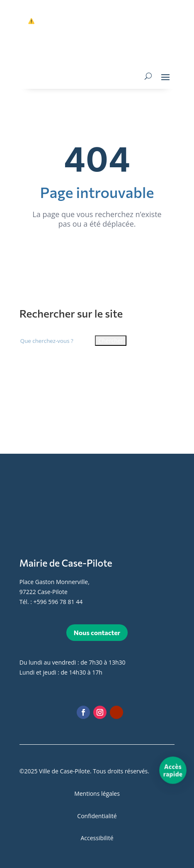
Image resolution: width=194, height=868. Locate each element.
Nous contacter (97, 632)
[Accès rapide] (173, 770)
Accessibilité (97, 838)
